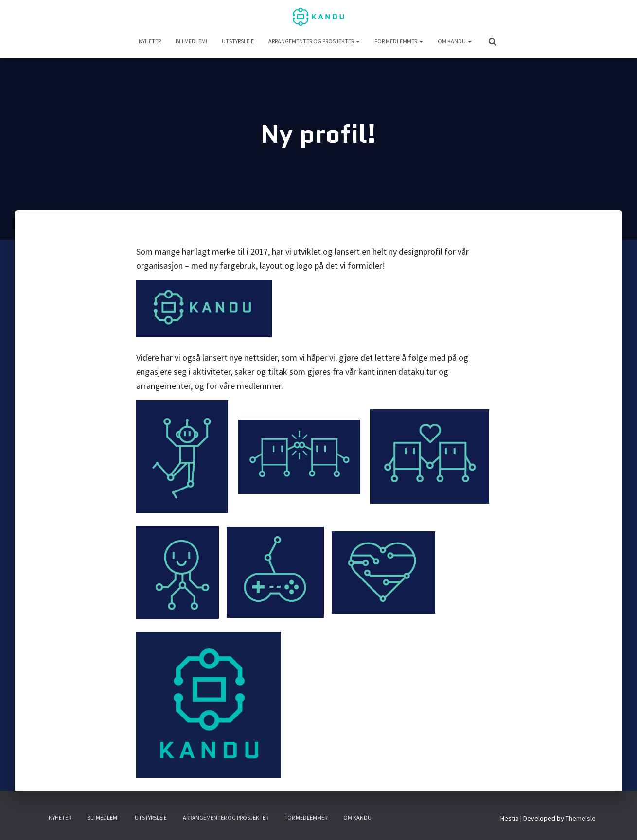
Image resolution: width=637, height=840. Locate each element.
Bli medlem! (191, 41)
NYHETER (150, 41)
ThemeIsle (581, 818)
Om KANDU (455, 41)
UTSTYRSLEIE (238, 41)
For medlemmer (399, 41)
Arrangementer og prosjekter (314, 41)
